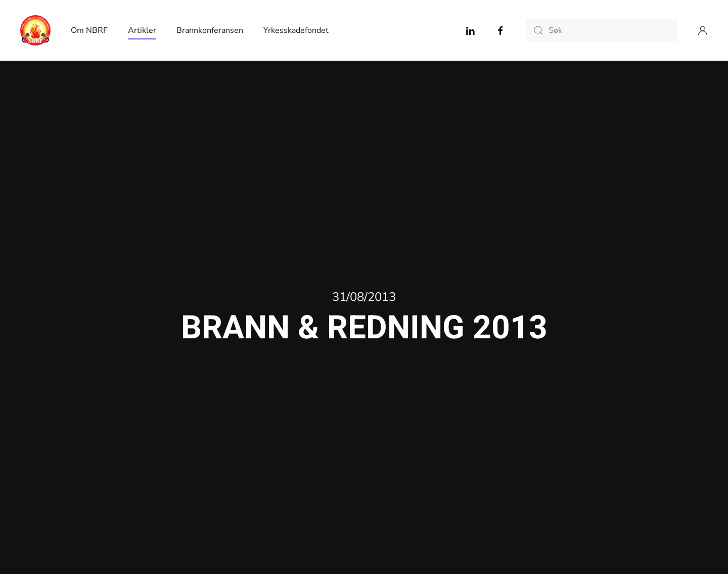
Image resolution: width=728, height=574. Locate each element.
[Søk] (602, 30)
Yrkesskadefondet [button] (296, 30)
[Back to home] (35, 30)
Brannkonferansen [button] (210, 30)
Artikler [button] (142, 30)
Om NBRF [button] (89, 30)
